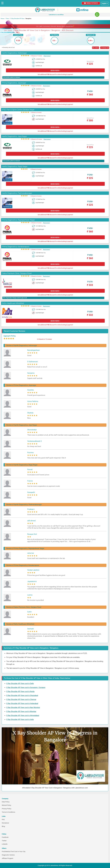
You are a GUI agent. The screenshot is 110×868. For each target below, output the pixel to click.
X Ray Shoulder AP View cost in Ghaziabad (22, 695)
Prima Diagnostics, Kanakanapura (16, 247)
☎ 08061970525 (91, 3)
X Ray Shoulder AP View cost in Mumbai (21, 711)
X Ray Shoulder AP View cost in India (20, 719)
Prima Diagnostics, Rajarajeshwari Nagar (19, 220)
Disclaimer (5, 823)
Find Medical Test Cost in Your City (14, 851)
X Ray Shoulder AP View (17, 19)
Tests (7, 19)
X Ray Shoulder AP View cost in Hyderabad (22, 703)
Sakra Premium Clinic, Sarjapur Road (17, 273)
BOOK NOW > (55, 71)
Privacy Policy (7, 809)
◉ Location (96, 48)
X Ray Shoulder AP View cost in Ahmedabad (23, 715)
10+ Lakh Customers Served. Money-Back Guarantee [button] (55, 26)
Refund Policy (6, 805)
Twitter (4, 841)
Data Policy (6, 802)
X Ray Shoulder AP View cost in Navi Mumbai (23, 707)
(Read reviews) (47, 56)
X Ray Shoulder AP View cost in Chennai (21, 699)
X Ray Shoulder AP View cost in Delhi (20, 683)
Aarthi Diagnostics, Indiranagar (15, 53)
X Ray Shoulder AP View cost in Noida (20, 691)
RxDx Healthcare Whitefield (13, 303)
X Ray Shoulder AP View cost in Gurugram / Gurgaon (26, 687)
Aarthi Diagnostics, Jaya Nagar (15, 136)
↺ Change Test (105, 48)
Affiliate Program (8, 858)
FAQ (3, 819)
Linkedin (5, 844)
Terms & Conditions (8, 812)
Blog (3, 826)
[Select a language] (105, 4)
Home (2, 19)
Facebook (5, 837)
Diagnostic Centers (8, 855)
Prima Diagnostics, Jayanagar (14, 83)
